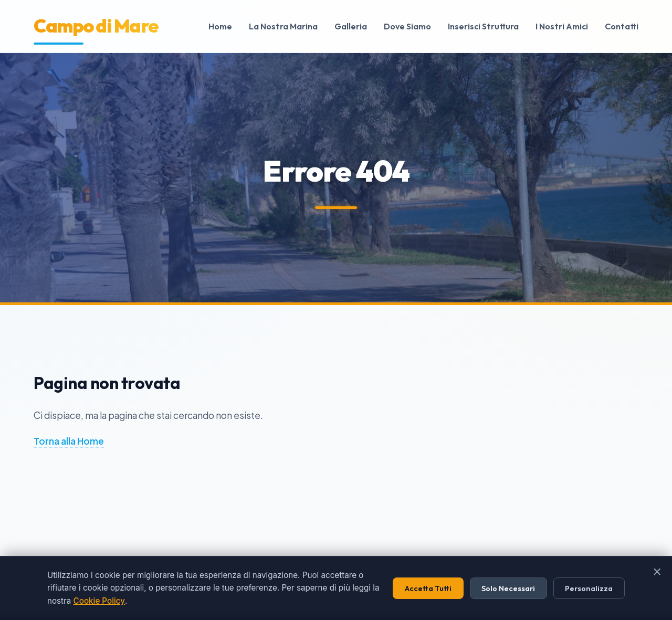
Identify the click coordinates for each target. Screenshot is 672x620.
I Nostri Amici (562, 26)
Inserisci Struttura (483, 26)
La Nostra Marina (283, 26)
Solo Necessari (508, 589)
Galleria (351, 26)
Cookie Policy (99, 601)
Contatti (622, 26)
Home (220, 26)
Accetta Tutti (428, 589)
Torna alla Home (69, 441)
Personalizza (589, 589)
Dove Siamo (407, 26)
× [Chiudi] (657, 572)
